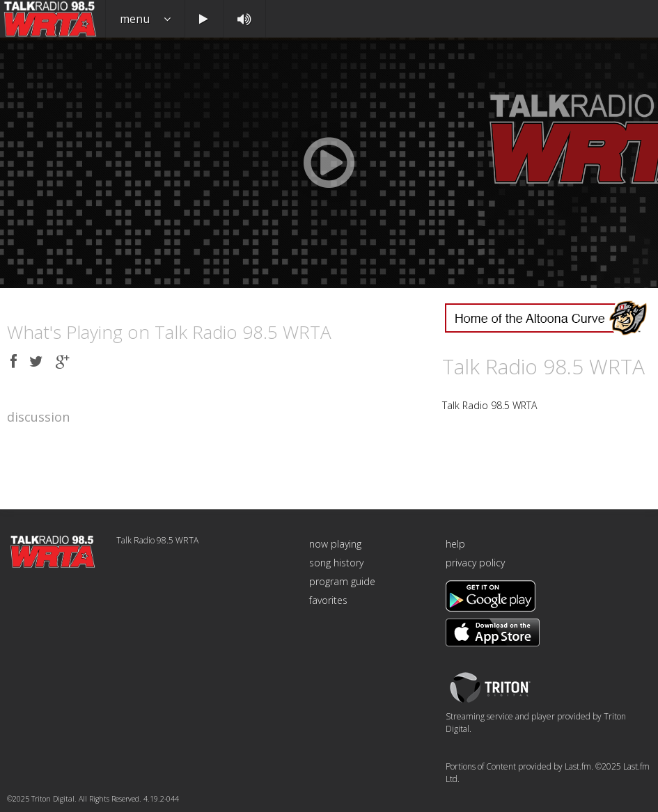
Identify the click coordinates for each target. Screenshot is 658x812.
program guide (342, 581)
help (455, 544)
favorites (328, 600)
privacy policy (475, 563)
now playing (335, 544)
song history (336, 563)
